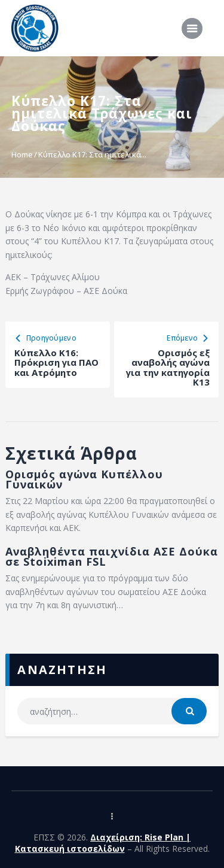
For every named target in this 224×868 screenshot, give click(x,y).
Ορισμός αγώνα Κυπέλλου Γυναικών (84, 479)
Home (22, 154)
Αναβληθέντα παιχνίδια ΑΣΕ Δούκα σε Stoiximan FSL (112, 557)
